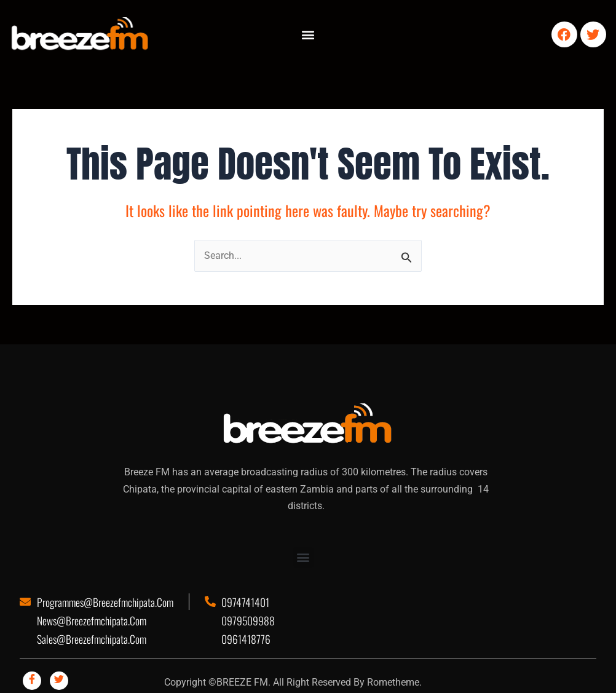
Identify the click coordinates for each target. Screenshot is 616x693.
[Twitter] (59, 681)
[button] (308, 35)
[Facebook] (32, 681)
